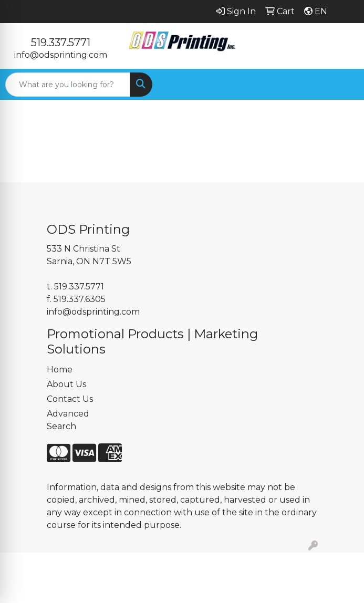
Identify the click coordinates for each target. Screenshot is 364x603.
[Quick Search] (68, 85)
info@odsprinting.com (61, 55)
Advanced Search (68, 420)
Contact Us (70, 399)
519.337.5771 (61, 43)
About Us (66, 384)
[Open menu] (343, 85)
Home (60, 370)
